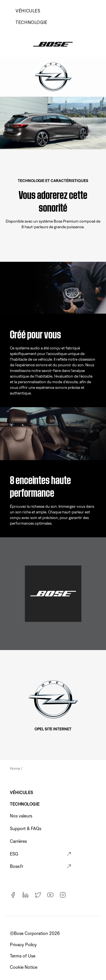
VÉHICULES (28, 11)
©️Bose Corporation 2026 (35, 933)
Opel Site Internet (53, 729)
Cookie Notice (24, 967)
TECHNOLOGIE (32, 22)
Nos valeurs (21, 816)
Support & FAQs (26, 828)
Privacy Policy (24, 944)
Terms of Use (23, 956)
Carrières (18, 841)
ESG (14, 854)
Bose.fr (17, 866)
